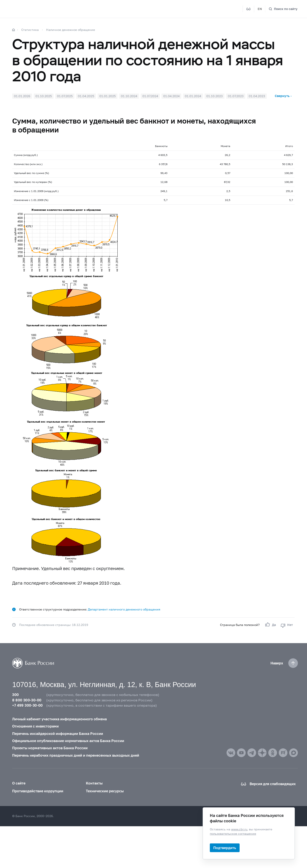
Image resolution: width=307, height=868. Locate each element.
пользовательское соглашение (233, 834)
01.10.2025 (44, 96)
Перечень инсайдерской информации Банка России (58, 734)
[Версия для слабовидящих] (249, 9)
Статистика (30, 30)
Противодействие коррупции (38, 791)
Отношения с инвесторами (35, 726)
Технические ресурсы (105, 791)
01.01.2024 (193, 96)
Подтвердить (225, 848)
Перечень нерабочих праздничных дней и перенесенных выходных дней (76, 755)
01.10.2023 (214, 96)
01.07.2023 (236, 96)
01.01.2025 (108, 96)
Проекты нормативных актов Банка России (50, 748)
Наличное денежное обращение (71, 30)
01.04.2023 (257, 96)
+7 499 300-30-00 (27, 705)
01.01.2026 (22, 96)
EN (260, 9)
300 (15, 695)
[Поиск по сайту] (283, 9)
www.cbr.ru (239, 829)
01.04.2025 (86, 96)
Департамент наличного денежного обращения (124, 609)
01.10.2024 (129, 96)
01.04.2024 (171, 96)
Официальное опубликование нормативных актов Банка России (68, 741)
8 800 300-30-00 (27, 700)
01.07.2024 (150, 96)
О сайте (19, 783)
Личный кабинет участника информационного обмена (59, 719)
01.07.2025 (65, 96)
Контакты (94, 783)
